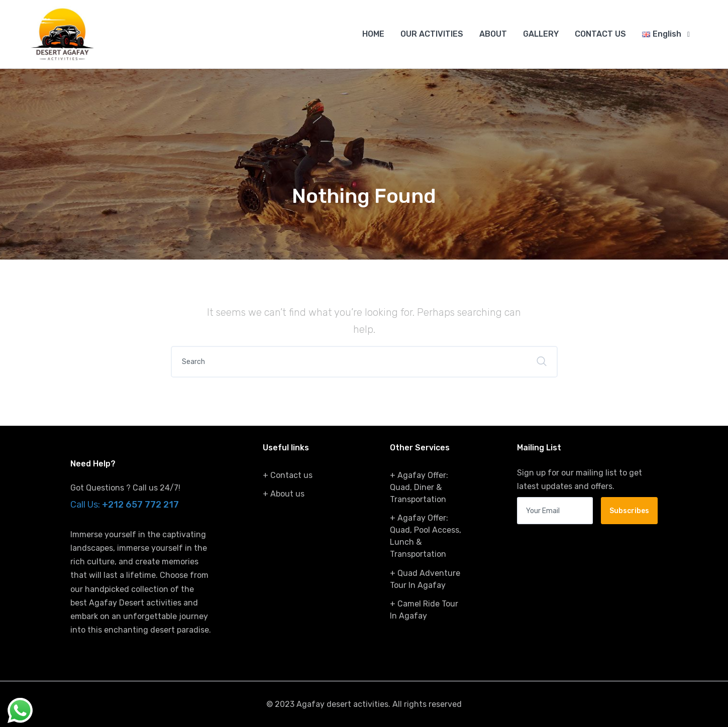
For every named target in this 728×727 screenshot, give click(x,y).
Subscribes (629, 511)
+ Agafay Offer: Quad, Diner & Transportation (419, 487)
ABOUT (493, 34)
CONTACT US (600, 34)
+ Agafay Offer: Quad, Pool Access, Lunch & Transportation (426, 536)
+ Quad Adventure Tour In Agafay (425, 579)
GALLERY (541, 34)
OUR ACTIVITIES (432, 34)
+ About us (284, 494)
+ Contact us (288, 475)
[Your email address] (555, 511)
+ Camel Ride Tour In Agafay (424, 610)
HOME (373, 34)
